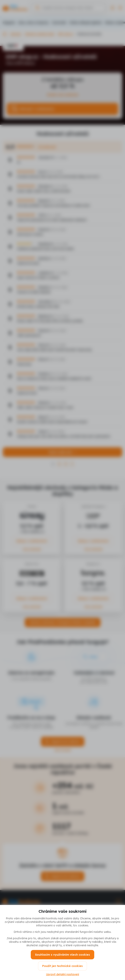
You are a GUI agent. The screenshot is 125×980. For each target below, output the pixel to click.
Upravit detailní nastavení (62, 974)
